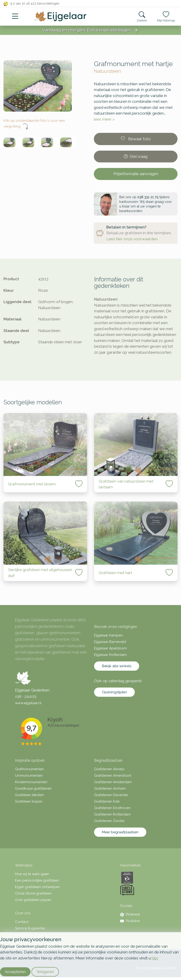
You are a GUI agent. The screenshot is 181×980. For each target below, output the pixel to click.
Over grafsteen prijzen (33, 900)
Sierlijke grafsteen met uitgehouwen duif (40, 573)
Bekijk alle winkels (117, 666)
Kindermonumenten (31, 782)
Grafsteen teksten (29, 795)
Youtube (130, 921)
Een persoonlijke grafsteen (37, 880)
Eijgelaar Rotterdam (110, 655)
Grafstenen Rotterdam (112, 814)
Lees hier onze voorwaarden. (132, 239)
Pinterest (130, 914)
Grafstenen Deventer (111, 795)
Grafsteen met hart (115, 573)
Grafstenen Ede (107, 801)
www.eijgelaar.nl (28, 703)
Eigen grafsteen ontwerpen (37, 887)
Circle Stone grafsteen (33, 893)
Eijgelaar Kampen (108, 635)
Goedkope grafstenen (33, 788)
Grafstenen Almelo (109, 769)
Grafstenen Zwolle (109, 821)
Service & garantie (30, 928)
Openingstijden (114, 692)
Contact (22, 922)
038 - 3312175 (26, 697)
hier (155, 958)
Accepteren (15, 972)
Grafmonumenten (29, 769)
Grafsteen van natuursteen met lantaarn (126, 484)
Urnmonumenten (29, 776)
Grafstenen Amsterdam (113, 782)
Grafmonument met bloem (32, 484)
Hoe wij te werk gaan (32, 874)
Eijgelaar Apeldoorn (110, 648)
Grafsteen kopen (29, 801)
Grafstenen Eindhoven (112, 808)
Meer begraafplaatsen (120, 832)
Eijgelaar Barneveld (110, 642)
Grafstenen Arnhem (110, 788)
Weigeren (45, 972)
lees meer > (104, 119)
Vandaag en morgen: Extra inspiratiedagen (90, 30)
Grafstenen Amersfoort (113, 776)
